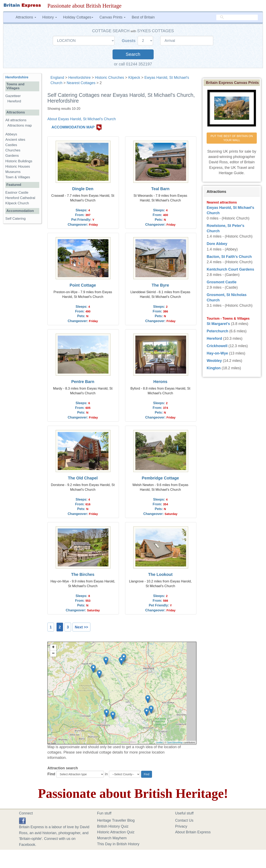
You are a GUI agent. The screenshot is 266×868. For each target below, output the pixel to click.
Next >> (81, 627)
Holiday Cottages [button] (78, 17)
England (57, 78)
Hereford (14, 101)
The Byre (160, 285)
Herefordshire (79, 78)
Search (133, 54)
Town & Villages (18, 177)
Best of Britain (143, 17)
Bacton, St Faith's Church (229, 257)
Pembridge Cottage (160, 478)
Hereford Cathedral (20, 198)
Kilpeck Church (17, 203)
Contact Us (184, 820)
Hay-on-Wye (217, 353)
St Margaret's (218, 324)
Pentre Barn (83, 382)
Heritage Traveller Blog (116, 820)
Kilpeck (134, 78)
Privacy (181, 826)
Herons (160, 382)
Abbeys (11, 134)
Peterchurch (217, 331)
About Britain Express (193, 832)
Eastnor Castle (17, 193)
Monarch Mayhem (112, 838)
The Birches (83, 574)
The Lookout (160, 574)
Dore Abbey (217, 244)
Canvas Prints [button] (112, 17)
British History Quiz (113, 826)
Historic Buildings (19, 161)
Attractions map (20, 125)
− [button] (53, 654)
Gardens (12, 156)
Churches (13, 150)
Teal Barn (160, 189)
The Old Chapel (83, 478)
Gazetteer (13, 96)
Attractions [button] (26, 17)
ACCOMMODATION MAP (73, 127)
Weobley (214, 361)
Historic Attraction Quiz (116, 832)
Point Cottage (83, 285)
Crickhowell (217, 346)
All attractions (16, 120)
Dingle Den (83, 189)
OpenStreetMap (175, 742)
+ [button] (53, 647)
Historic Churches (109, 78)
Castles (11, 145)
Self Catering (16, 219)
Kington (214, 368)
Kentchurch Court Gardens (230, 269)
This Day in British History (118, 844)
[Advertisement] (22, 290)
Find (51, 774)
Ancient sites (15, 140)
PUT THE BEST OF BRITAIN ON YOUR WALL (232, 138)
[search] (237, 17)
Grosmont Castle (222, 282)
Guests (129, 41)
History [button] (50, 17)
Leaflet (159, 742)
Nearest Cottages (81, 83)
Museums (13, 172)
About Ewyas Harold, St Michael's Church (82, 119)
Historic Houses (18, 166)
